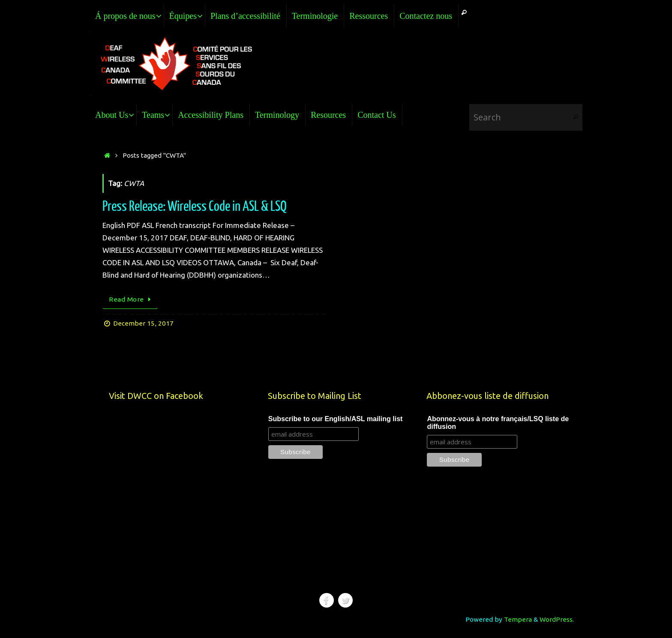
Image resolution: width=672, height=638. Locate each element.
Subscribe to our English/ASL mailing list (336, 419)
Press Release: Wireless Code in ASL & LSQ (195, 207)
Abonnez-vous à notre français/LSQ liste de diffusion (498, 423)
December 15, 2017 (143, 323)
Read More (132, 299)
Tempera (518, 619)
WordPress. (557, 619)
